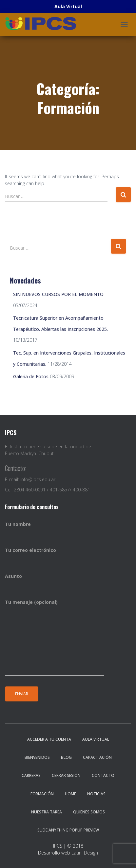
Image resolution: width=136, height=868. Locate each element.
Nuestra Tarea (47, 812)
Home (70, 794)
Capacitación (97, 757)
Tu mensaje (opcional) (54, 637)
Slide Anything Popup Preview (68, 830)
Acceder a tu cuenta (49, 739)
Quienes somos (89, 812)
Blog (66, 757)
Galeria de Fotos (31, 376)
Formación (42, 794)
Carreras (31, 775)
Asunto (54, 582)
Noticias (96, 794)
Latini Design (85, 853)
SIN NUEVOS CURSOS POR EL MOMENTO (58, 294)
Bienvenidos (37, 757)
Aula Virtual (96, 739)
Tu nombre (54, 530)
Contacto (103, 775)
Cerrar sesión (66, 775)
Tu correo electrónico (54, 556)
